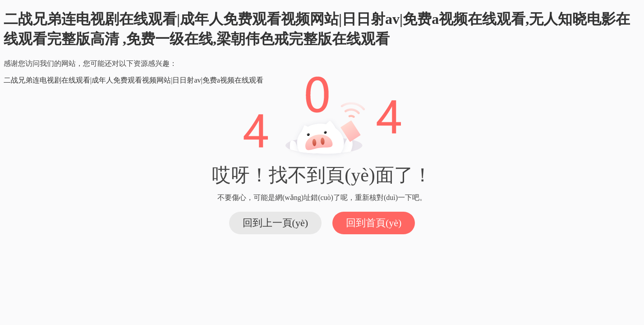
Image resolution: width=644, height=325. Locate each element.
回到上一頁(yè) (275, 223)
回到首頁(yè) (374, 223)
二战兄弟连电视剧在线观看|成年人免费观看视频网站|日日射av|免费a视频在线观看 (133, 80)
